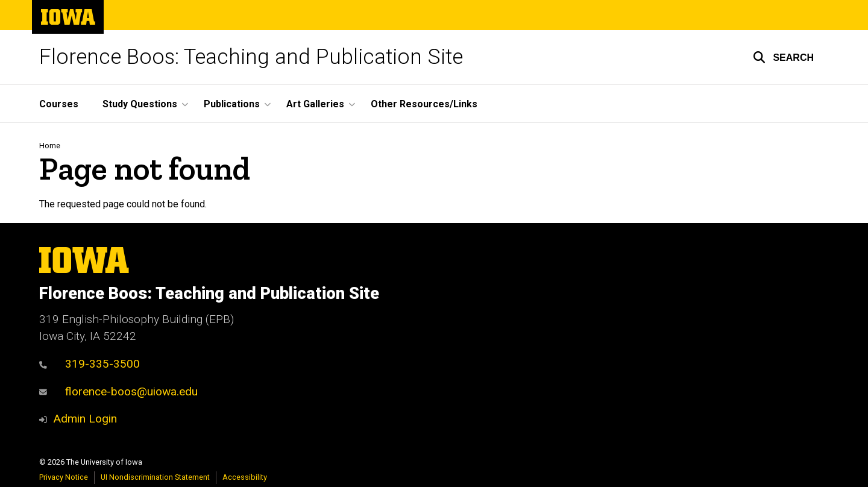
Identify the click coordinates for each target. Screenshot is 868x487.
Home (50, 146)
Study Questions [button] (140, 104)
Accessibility (245, 477)
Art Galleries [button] (315, 104)
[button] (783, 57)
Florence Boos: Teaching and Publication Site (251, 57)
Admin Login (85, 419)
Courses (59, 104)
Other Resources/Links (424, 104)
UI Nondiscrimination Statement (155, 477)
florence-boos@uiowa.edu (118, 391)
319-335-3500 (90, 364)
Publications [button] (232, 104)
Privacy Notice (64, 477)
